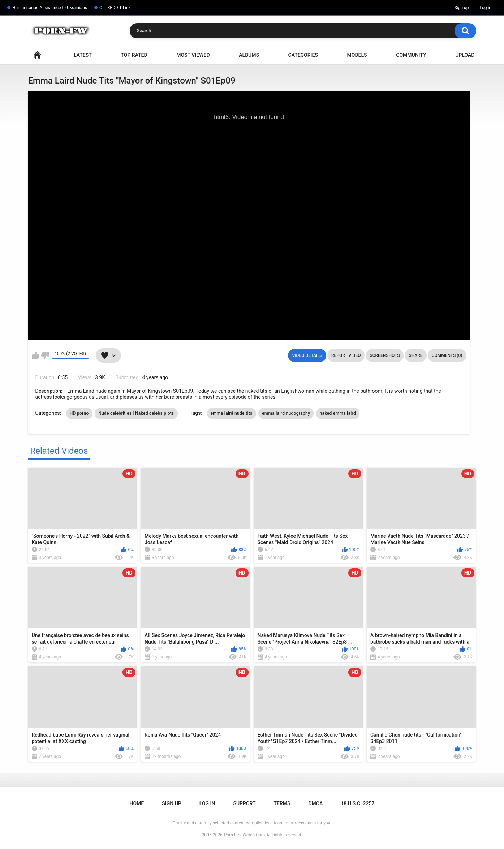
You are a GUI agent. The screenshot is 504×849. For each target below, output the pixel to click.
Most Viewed (193, 55)
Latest (83, 55)
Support (244, 803)
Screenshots (385, 355)
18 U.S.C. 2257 (357, 803)
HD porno (79, 413)
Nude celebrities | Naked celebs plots (136, 413)
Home (37, 55)
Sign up (462, 8)
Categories (303, 55)
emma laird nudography (286, 413)
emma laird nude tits (232, 413)
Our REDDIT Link (115, 8)
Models (357, 55)
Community (411, 55)
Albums (249, 55)
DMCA (315, 803)
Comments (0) (447, 355)
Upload (465, 55)
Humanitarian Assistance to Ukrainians (50, 8)
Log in (485, 8)
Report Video (346, 355)
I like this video (36, 355)
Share (415, 355)
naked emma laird (338, 413)
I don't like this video (45, 355)
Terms (282, 803)
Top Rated (134, 55)
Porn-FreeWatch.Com (245, 835)
